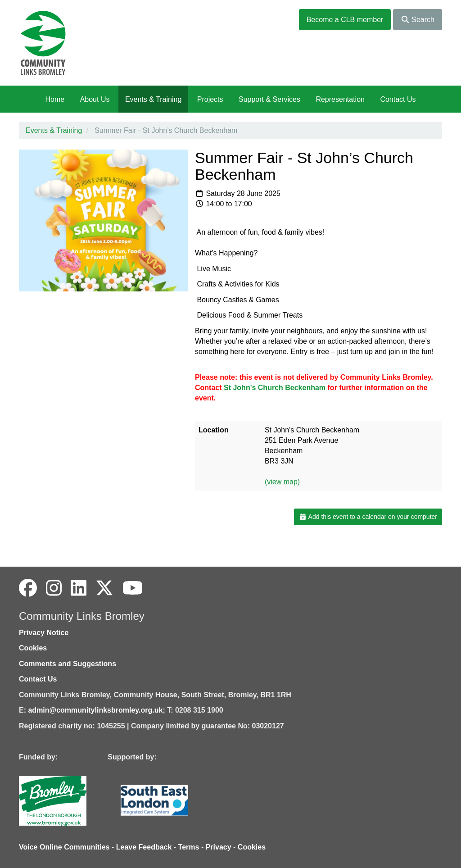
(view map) (282, 482)
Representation (340, 99)
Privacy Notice (44, 633)
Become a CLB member (345, 20)
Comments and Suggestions (68, 664)
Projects (210, 99)
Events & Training (153, 99)
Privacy (219, 847)
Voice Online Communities (64, 847)
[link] (275, 388)
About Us (95, 99)
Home (55, 99)
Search (418, 20)
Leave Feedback (144, 847)
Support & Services (269, 99)
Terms (189, 847)
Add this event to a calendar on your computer (368, 517)
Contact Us (398, 99)
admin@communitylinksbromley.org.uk (95, 710)
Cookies (33, 648)
